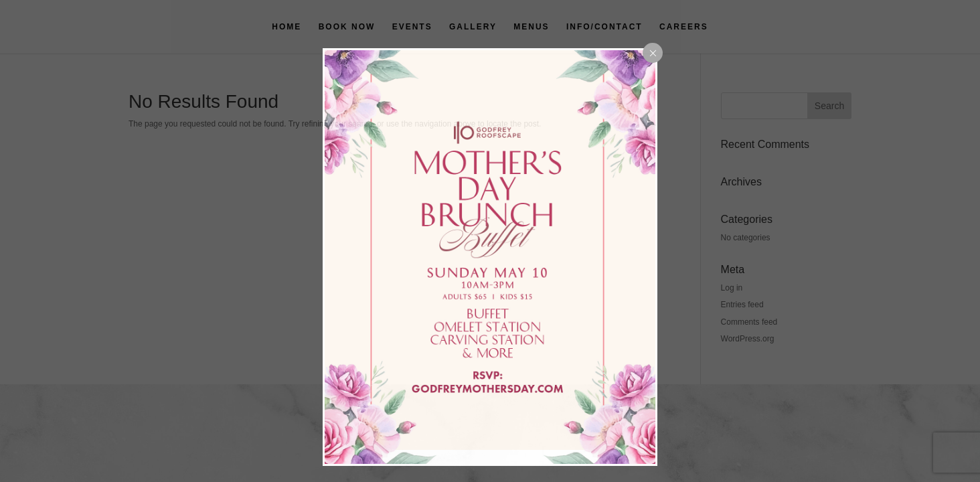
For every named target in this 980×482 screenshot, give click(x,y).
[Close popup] (653, 53)
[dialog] (490, 257)
